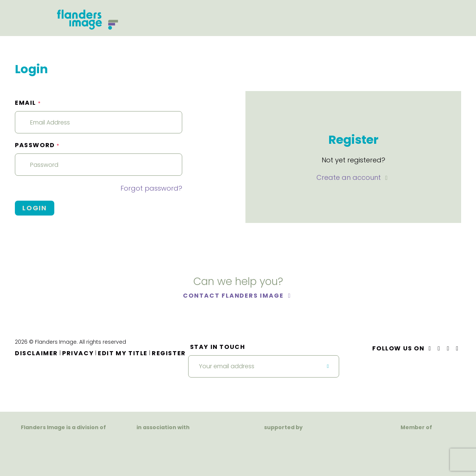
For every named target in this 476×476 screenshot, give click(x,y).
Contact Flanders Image (234, 296)
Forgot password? (151, 188)
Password (37, 145)
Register (169, 353)
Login (35, 208)
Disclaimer (36, 353)
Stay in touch (218, 347)
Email (28, 103)
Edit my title (123, 353)
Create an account (350, 177)
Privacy (78, 353)
